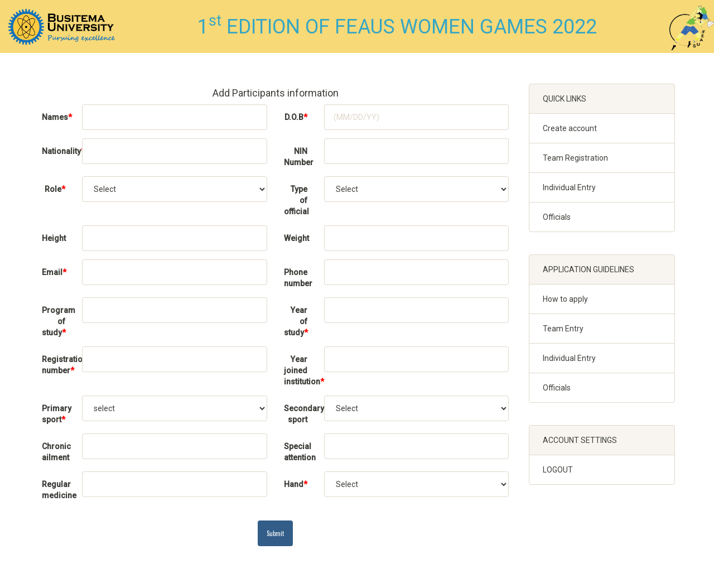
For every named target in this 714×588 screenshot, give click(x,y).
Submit (275, 533)
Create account (570, 128)
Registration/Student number (58, 365)
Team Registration (575, 158)
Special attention (300, 452)
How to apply (565, 299)
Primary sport (57, 414)
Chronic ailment (56, 452)
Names (57, 117)
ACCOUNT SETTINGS (580, 440)
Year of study (296, 321)
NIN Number (299, 157)
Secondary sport (300, 414)
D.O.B (296, 117)
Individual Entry (569, 187)
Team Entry (563, 329)
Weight (296, 238)
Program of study (58, 321)
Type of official (296, 200)
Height (54, 238)
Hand (296, 484)
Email (54, 272)
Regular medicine (58, 490)
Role (55, 189)
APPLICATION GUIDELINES (588, 269)
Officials (557, 217)
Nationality (58, 151)
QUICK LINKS (565, 99)
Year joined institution (300, 370)
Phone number (298, 278)
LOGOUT (558, 470)
